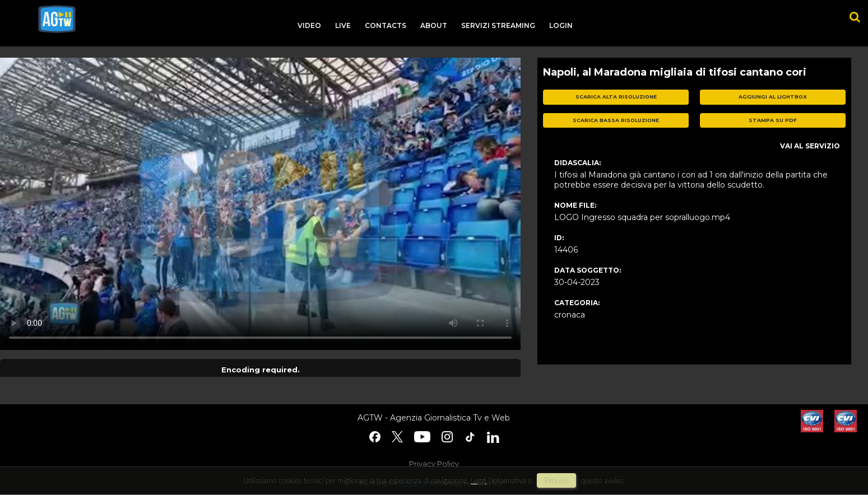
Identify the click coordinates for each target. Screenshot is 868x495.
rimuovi (556, 480)
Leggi (479, 480)
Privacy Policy (434, 464)
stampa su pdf (773, 120)
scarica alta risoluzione (616, 97)
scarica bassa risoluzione (616, 120)
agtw (57, 19)
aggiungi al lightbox (773, 97)
